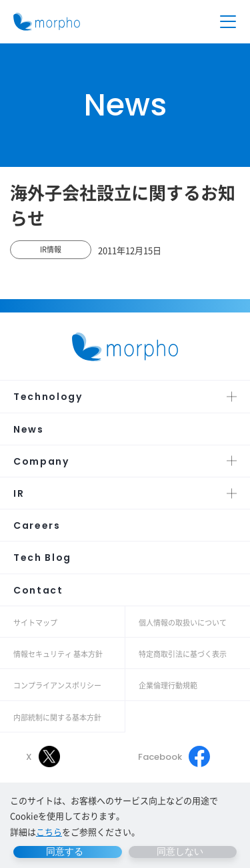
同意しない (180, 851)
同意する (65, 851)
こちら (49, 832)
